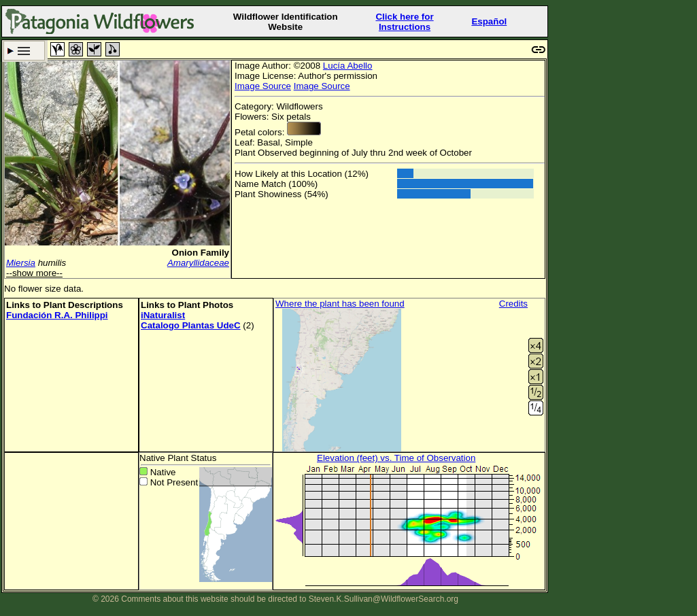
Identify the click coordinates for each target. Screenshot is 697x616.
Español (489, 21)
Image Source (263, 86)
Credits (513, 304)
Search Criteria (24, 51)
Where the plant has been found (340, 304)
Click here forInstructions (404, 22)
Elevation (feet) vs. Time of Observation (396, 458)
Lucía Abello (348, 66)
